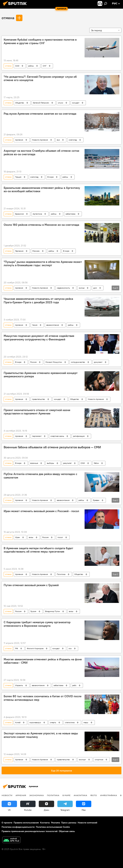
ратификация (79, 436)
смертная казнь (57, 436)
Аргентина (37, 214)
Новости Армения (40, 140)
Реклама (55, 823)
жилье (82, 288)
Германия (19, 251)
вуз (58, 140)
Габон (96, 463)
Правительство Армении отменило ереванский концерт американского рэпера (41, 375)
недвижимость (63, 288)
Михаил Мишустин (54, 362)
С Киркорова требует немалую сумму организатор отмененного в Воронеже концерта (37, 624)
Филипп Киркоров (35, 648)
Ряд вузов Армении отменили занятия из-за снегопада (40, 114)
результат (67, 463)
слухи (61, 103)
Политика (61, 574)
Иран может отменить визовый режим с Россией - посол (41, 511)
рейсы (31, 66)
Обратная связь (67, 831)
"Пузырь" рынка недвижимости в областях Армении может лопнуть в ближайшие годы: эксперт (43, 264)
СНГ (45, 66)
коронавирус (35, 722)
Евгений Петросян (41, 103)
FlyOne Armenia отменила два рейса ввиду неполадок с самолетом (40, 476)
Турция (18, 177)
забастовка (70, 214)
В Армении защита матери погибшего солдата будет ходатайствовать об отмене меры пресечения (38, 550)
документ (98, 362)
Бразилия (19, 214)
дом (95, 288)
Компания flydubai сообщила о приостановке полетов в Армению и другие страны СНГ (40, 41)
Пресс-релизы (69, 823)
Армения (19, 140)
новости (7, 795)
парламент (37, 436)
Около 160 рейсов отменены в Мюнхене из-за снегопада (41, 225)
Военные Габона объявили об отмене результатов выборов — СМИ (52, 447)
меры (86, 722)
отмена (8, 18)
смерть (53, 722)
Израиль (19, 685)
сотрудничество (78, 362)
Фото (94, 795)
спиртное (99, 760)
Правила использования (26, 823)
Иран (18, 537)
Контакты (45, 823)
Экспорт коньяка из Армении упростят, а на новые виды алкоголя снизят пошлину (41, 735)
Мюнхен (36, 251)
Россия (33, 362)
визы (31, 537)
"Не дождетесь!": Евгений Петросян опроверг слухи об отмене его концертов (40, 79)
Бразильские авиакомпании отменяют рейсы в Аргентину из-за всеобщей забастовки (42, 190)
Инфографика (109, 795)
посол (60, 537)
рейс (74, 685)
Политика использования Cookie (53, 827)
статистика (70, 722)
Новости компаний (87, 823)
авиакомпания (53, 325)
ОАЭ (17, 66)
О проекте (7, 823)
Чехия (35, 325)
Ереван (96, 500)
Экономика (37, 795)
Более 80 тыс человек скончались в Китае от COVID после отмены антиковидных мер (43, 698)
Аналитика (80, 795)
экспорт (82, 760)
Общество (20, 103)
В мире (50, 177)
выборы (51, 463)
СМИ (83, 463)
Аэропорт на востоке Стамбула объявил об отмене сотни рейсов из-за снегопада (41, 153)
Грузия (33, 611)
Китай (18, 722)
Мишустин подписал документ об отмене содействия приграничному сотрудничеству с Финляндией (39, 338)
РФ (17, 648)
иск (70, 648)
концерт (76, 103)
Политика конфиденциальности (18, 827)
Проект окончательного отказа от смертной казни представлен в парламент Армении (37, 412)
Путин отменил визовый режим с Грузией (31, 585)
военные (34, 463)
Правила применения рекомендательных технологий (30, 831)
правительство (39, 399)
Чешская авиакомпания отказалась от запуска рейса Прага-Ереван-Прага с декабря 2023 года (38, 301)
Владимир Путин (53, 611)
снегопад (73, 140)
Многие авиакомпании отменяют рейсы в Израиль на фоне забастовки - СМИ (43, 661)
